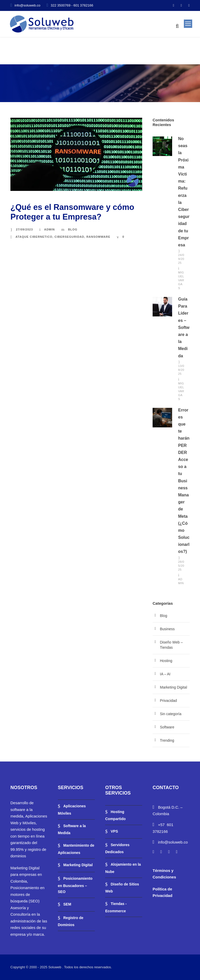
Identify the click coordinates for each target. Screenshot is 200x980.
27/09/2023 (24, 229)
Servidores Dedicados (117, 848)
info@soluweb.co (27, 5)
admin (49, 229)
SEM (67, 904)
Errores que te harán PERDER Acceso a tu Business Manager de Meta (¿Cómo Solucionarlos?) (184, 481)
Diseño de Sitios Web (122, 888)
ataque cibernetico (34, 237)
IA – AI (165, 674)
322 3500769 (61, 5)
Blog (73, 229)
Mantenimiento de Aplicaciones (76, 849)
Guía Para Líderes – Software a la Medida (184, 327)
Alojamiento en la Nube (123, 868)
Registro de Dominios (71, 921)
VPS (114, 831)
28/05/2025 (181, 566)
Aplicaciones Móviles (72, 810)
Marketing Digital (173, 687)
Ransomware (98, 237)
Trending (167, 740)
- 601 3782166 (82, 5)
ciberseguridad (69, 237)
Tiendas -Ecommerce (116, 907)
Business (167, 629)
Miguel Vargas (181, 280)
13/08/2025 (181, 370)
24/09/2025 (181, 259)
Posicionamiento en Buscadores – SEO (75, 885)
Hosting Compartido (115, 815)
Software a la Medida (72, 829)
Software (167, 727)
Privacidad (168, 701)
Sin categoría (171, 714)
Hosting (166, 661)
